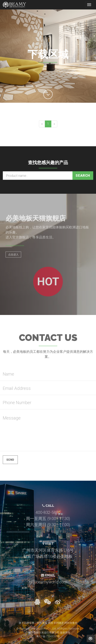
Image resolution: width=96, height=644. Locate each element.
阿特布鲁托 (71, 623)
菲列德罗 (59, 623)
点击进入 (13, 255)
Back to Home (90, 638)
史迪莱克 (42, 623)
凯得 (50, 623)
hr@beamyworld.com (48, 582)
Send (10, 460)
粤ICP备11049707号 (48, 636)
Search (83, 175)
